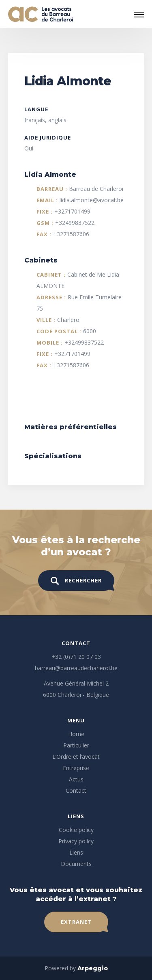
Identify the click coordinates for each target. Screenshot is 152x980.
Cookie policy (76, 830)
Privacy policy (76, 841)
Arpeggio (93, 968)
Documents (76, 864)
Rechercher (76, 581)
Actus (76, 779)
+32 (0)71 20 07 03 (76, 657)
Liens (76, 852)
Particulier (76, 745)
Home (76, 734)
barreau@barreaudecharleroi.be (76, 668)
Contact (76, 791)
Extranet (76, 922)
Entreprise (76, 768)
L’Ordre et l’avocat (76, 757)
